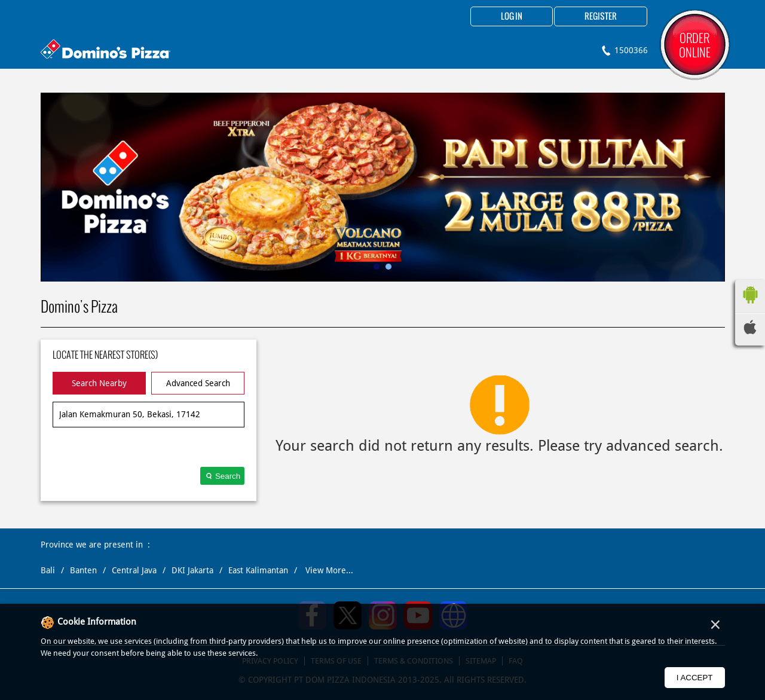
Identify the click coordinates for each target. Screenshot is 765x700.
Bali (48, 570)
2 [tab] (388, 267)
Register (601, 17)
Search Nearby (99, 383)
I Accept (695, 678)
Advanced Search (198, 383)
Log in (512, 17)
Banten (83, 570)
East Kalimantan (258, 570)
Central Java (134, 570)
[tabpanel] (383, 187)
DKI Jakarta (192, 570)
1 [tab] (377, 267)
